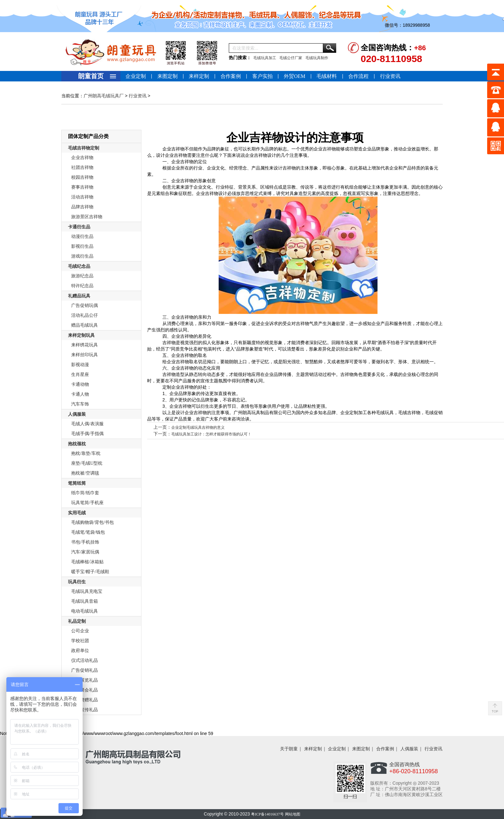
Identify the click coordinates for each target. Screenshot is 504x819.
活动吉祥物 (82, 197)
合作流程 (358, 76)
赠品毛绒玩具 (85, 325)
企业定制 (136, 76)
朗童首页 (91, 76)
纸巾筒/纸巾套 (85, 493)
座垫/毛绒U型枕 (87, 463)
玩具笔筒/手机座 (87, 503)
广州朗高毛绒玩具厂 (104, 96)
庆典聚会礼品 (85, 690)
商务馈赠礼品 (85, 700)
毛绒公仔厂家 (291, 58)
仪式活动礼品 (85, 660)
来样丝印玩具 (85, 355)
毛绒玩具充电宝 (87, 591)
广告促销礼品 (85, 670)
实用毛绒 (77, 513)
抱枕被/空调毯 (85, 473)
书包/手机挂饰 (85, 542)
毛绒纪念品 (79, 266)
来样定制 (199, 76)
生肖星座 (80, 375)
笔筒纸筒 (77, 483)
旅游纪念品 (82, 276)
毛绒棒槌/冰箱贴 (87, 562)
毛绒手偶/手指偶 (87, 434)
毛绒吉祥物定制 (84, 148)
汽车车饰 (80, 404)
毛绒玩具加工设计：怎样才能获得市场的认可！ (211, 434)
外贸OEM (295, 76)
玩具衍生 (77, 582)
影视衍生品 (82, 246)
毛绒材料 (327, 76)
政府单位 (80, 651)
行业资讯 (390, 76)
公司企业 (80, 631)
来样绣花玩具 (85, 345)
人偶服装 (77, 414)
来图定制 (167, 76)
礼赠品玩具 (79, 296)
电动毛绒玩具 (85, 611)
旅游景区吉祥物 (87, 217)
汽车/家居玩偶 (85, 552)
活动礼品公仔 (85, 315)
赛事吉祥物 (82, 187)
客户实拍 (262, 76)
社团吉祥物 (82, 167)
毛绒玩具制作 (317, 58)
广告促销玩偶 (85, 305)
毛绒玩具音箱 (85, 601)
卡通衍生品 (79, 227)
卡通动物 (80, 384)
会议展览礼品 (85, 680)
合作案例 (231, 76)
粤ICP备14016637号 (267, 814)
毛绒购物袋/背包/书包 (92, 522)
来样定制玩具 (81, 335)
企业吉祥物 (82, 158)
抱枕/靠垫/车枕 (86, 453)
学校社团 (80, 641)
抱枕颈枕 (77, 444)
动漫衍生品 (82, 236)
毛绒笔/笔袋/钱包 (88, 532)
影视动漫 (80, 365)
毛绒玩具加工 (265, 58)
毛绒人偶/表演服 (87, 424)
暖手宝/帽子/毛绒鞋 (90, 572)
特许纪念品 (82, 286)
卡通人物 (80, 394)
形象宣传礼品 (85, 710)
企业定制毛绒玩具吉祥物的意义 (198, 427)
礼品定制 (77, 621)
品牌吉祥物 (82, 207)
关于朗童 (289, 749)
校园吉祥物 (82, 177)
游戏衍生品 (82, 256)
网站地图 (293, 814)
